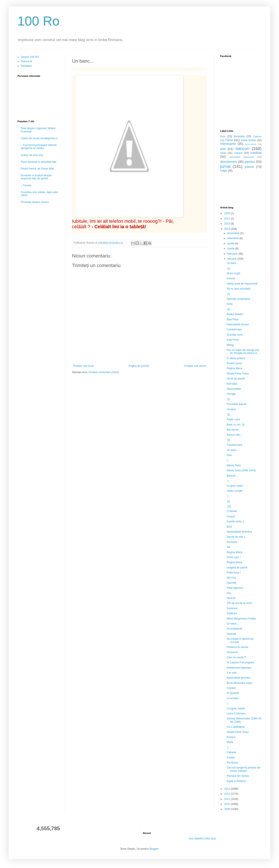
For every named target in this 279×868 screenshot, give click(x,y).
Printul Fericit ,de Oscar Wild (37, 169)
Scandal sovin (235, 335)
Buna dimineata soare (239, 683)
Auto (223, 136)
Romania (232, 542)
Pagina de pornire (139, 366)
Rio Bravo (232, 763)
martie (231, 249)
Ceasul (231, 516)
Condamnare (234, 329)
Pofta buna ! (234, 573)
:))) (228, 268)
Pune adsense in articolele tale (38, 162)
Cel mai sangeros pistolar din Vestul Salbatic (244, 769)
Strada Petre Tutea (238, 374)
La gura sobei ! (235, 486)
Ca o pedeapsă (236, 727)
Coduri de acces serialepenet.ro (39, 138)
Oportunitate (234, 389)
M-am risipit (233, 273)
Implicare (232, 613)
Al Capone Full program (241, 662)
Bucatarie (239, 136)
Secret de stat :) (236, 537)
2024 (228, 213)
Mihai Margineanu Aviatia (241, 619)
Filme (229, 140)
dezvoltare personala (242, 157)
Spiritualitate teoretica (239, 532)
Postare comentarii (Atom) (104, 372)
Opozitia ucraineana (238, 299)
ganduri (250, 162)
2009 (228, 809)
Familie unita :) (235, 521)
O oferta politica (236, 358)
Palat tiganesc (235, 588)
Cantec (231, 758)
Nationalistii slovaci (238, 324)
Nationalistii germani (238, 678)
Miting (230, 345)
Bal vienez (233, 430)
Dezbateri (26, 66)
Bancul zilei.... (235, 435)
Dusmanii (232, 652)
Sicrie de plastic (236, 379)
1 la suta (232, 673)
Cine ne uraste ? (236, 657)
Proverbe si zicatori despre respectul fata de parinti (36, 177)
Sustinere (232, 608)
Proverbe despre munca (35, 202)
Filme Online (248, 140)
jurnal (225, 166)
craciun (238, 153)
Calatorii (257, 136)
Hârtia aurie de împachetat (242, 284)
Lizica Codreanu (236, 714)
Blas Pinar (233, 319)
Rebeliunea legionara (239, 668)
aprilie (231, 244)
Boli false (232, 384)
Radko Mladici (235, 314)
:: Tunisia (26, 185)
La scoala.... (234, 698)
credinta (256, 153)
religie (224, 171)
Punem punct (234, 363)
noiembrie (233, 238)
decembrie (234, 233)
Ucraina (231, 409)
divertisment (229, 162)
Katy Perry (233, 340)
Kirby (230, 304)
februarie (233, 254)
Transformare (235, 445)
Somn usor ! (234, 557)
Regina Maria (234, 368)
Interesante (228, 144)
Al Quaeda (233, 693)
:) (227, 460)
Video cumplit (235, 491)
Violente (231, 634)
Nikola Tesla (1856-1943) (241, 470)
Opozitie (231, 583)
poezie (249, 167)
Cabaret (231, 752)
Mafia (230, 742)
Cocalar (231, 688)
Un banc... (233, 263)
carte (223, 153)
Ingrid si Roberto (236, 781)
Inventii (231, 278)
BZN (229, 527)
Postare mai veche (195, 366)
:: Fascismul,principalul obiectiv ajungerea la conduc (39, 147)
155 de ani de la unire (239, 603)
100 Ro (38, 21)
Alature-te (26, 61)
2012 (228, 794)
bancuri (242, 148)
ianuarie (232, 259)
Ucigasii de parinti (237, 568)
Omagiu (231, 394)
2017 (228, 219)
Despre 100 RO (30, 57)
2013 (228, 789)
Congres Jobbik (236, 708)
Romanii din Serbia (238, 776)
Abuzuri (231, 598)
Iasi (229, 593)
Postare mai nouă (83, 366)
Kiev (229, 455)
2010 (228, 804)
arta (223, 149)
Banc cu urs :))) (236, 425)
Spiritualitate (251, 144)
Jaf (228, 547)
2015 (228, 224)
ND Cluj (231, 578)
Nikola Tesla (234, 465)
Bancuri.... (233, 476)
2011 (228, 799)
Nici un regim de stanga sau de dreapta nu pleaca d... (243, 352)
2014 (228, 229)
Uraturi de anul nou (32, 155)
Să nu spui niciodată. (239, 289)
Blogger (154, 849)
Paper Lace (233, 419)
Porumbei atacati (236, 404)
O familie (232, 511)
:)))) (229, 506)
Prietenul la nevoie (237, 647)
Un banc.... (233, 450)
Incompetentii (234, 629)
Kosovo (231, 737)
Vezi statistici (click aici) (202, 839)
